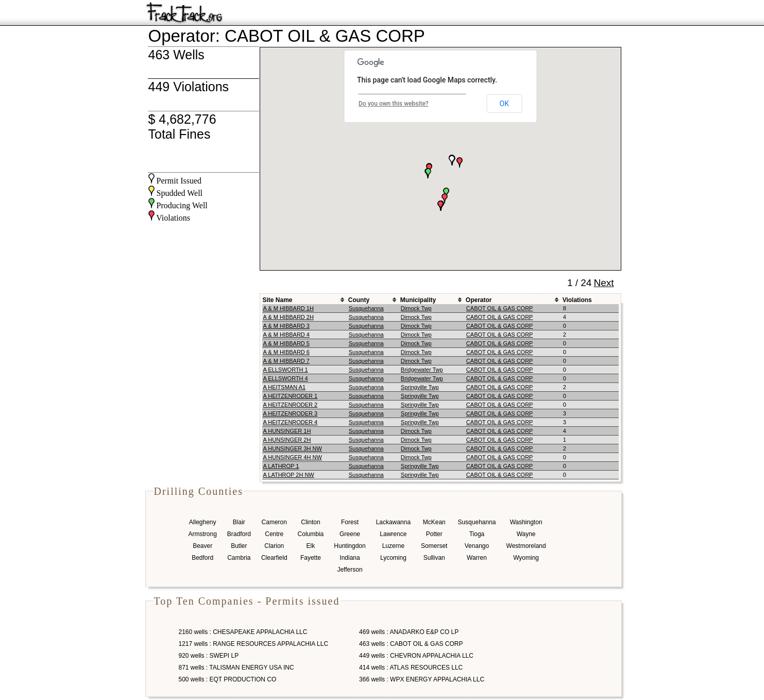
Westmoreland (526, 546)
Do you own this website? (394, 104)
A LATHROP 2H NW (289, 475)
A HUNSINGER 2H (287, 440)
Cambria (239, 558)
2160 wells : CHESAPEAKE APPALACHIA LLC (243, 632)
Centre (274, 534)
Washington (526, 522)
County (359, 300)
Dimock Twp (416, 308)
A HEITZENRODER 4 (291, 422)
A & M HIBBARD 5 (286, 343)
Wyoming (526, 558)
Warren (477, 558)
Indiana (350, 558)
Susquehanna (366, 308)
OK (504, 104)
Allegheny (203, 522)
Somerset (434, 546)
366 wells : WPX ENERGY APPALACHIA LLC (422, 679)
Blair (239, 522)
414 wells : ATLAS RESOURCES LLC (411, 668)
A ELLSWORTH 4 (286, 378)
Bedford (202, 558)
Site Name (278, 300)
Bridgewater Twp (422, 370)
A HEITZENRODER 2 (291, 405)
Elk (311, 546)
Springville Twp (420, 387)
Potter (434, 534)
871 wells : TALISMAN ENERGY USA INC (236, 668)
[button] (460, 162)
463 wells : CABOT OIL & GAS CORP (411, 644)
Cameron (274, 522)
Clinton (310, 522)
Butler (239, 546)
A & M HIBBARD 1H (288, 308)
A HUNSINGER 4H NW (293, 457)
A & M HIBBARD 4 (286, 335)
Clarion (274, 546)
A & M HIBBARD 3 (286, 326)
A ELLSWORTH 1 (286, 370)
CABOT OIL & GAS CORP (500, 308)
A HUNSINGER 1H (287, 431)
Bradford (239, 534)
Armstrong (203, 534)
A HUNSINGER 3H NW (293, 448)
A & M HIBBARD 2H (288, 317)
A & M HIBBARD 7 (286, 361)
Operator (479, 300)
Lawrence (393, 534)
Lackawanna (393, 522)
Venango (477, 546)
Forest (350, 522)
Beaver (202, 546)
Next (604, 283)
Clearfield (274, 558)
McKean (434, 522)
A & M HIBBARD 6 (286, 352)
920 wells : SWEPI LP (209, 656)
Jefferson (350, 570)
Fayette (311, 558)
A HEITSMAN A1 (285, 387)
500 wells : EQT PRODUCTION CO (228, 679)
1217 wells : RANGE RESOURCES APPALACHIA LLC (254, 644)
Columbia (311, 534)
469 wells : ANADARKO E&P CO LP (409, 632)
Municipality (418, 300)
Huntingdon (350, 546)
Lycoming (393, 558)
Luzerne (393, 546)
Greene (350, 534)
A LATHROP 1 (281, 466)
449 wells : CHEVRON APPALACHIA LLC (416, 656)
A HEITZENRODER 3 (291, 413)
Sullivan (434, 558)
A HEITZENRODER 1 (291, 396)
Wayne (526, 534)
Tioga (477, 534)
